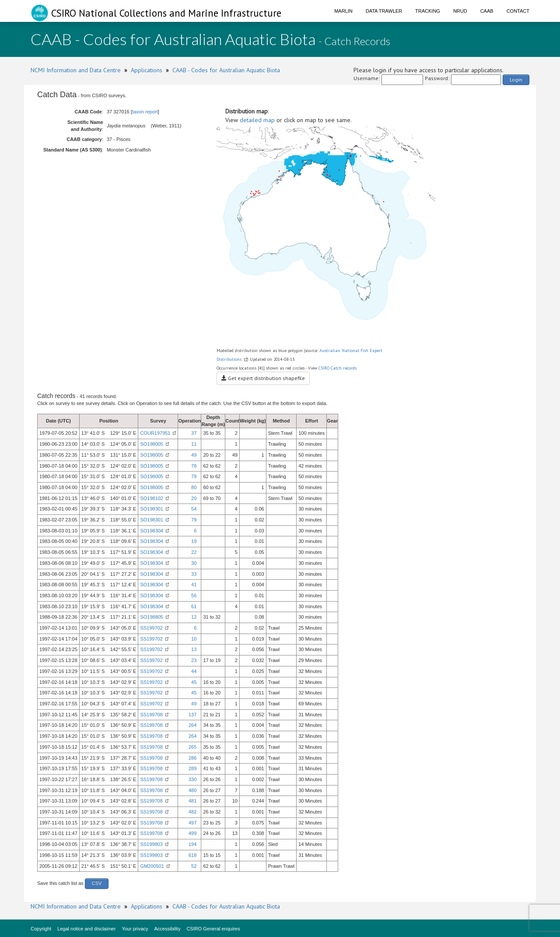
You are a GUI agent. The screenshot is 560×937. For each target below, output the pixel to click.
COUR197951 (155, 433)
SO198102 (152, 498)
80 (194, 487)
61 (194, 606)
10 (194, 639)
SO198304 (152, 531)
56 (194, 595)
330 (192, 779)
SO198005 (152, 444)
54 (194, 509)
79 (194, 476)
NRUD (460, 11)
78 (194, 466)
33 (194, 574)
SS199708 (151, 715)
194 (192, 844)
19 (194, 541)
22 (194, 552)
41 (194, 585)
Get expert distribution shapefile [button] (263, 378)
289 (192, 768)
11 (194, 444)
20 (194, 498)
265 (192, 747)
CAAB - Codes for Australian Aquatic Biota (226, 70)
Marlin (343, 11)
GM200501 (152, 866)
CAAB (487, 11)
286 (192, 758)
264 (192, 725)
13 (194, 649)
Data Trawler (384, 11)
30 (194, 563)
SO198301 (152, 509)
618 (192, 855)
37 (194, 433)
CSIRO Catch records (338, 368)
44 (194, 671)
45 (194, 682)
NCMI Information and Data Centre (76, 70)
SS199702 (151, 628)
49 (194, 455)
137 (192, 715)
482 (192, 812)
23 (194, 660)
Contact (518, 11)
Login (516, 79)
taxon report (145, 112)
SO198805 (152, 617)
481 (192, 801)
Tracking (428, 11)
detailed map (257, 120)
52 (194, 866)
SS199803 (151, 844)
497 (192, 823)
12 (194, 617)
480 (192, 790)
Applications (147, 70)
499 (192, 833)
